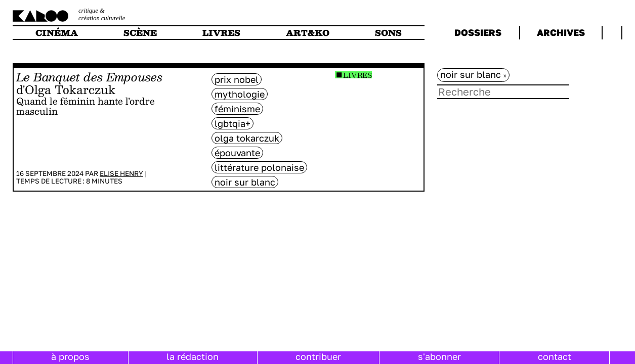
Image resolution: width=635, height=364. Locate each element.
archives (561, 32)
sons (388, 33)
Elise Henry (121, 173)
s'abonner (439, 356)
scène (140, 33)
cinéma (57, 33)
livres (221, 33)
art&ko (308, 33)
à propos (70, 356)
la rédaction (193, 356)
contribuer (318, 356)
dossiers (478, 32)
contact (555, 356)
